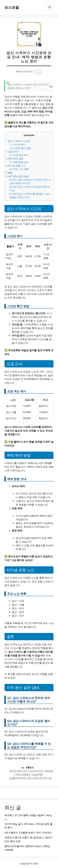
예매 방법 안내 (19, 162)
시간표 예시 (18, 144)
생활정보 (30, 767)
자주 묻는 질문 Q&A (17, 176)
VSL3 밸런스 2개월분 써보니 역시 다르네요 (28, 833)
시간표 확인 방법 (20, 148)
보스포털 (12, 7)
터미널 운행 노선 (16, 166)
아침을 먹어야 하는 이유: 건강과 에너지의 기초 (31, 778)
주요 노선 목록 (19, 169)
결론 (9, 173)
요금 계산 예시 (19, 155)
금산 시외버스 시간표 (18, 141)
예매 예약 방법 (15, 159)
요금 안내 (12, 152)
